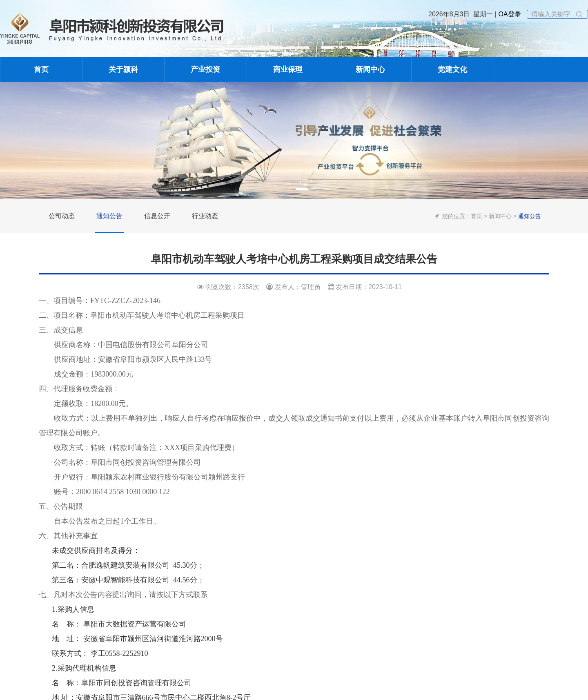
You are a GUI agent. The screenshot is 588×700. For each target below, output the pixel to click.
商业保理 (288, 69)
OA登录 (509, 14)
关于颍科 (123, 69)
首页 (41, 69)
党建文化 (452, 69)
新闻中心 (370, 69)
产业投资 (205, 69)
